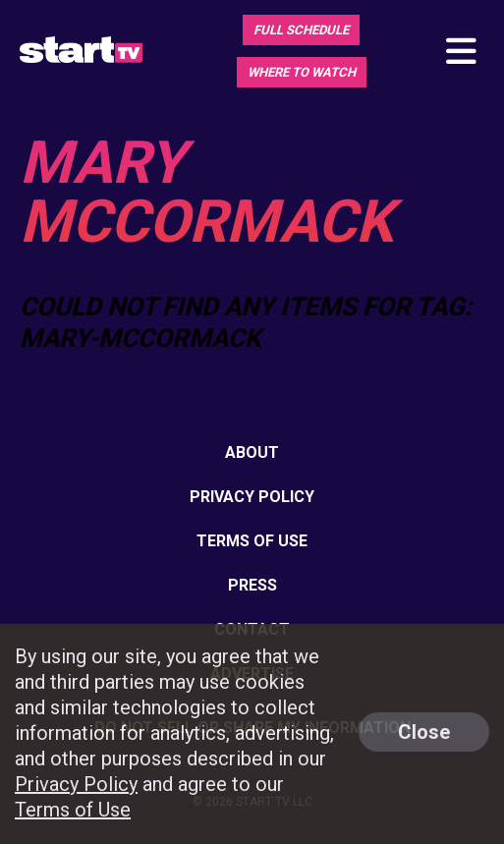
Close (424, 732)
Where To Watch (302, 72)
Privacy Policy (252, 497)
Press (252, 585)
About (252, 452)
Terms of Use (252, 541)
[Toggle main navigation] (460, 53)
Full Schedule (301, 30)
